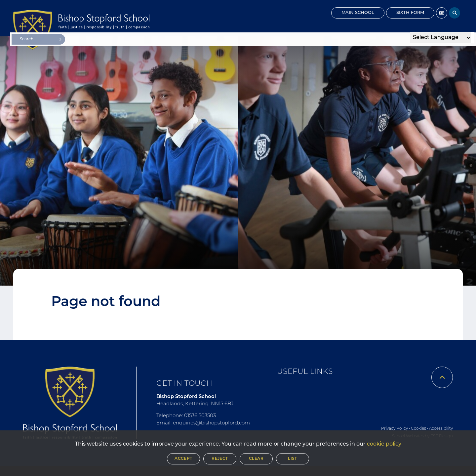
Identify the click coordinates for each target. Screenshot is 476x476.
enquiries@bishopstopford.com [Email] (211, 423)
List (293, 459)
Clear (256, 459)
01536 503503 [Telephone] (200, 416)
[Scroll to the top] (442, 377)
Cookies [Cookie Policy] (418, 429)
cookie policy (384, 444)
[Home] (33, 30)
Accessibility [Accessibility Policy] (441, 429)
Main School (358, 13)
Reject (220, 459)
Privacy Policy (395, 429)
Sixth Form (410, 13)
